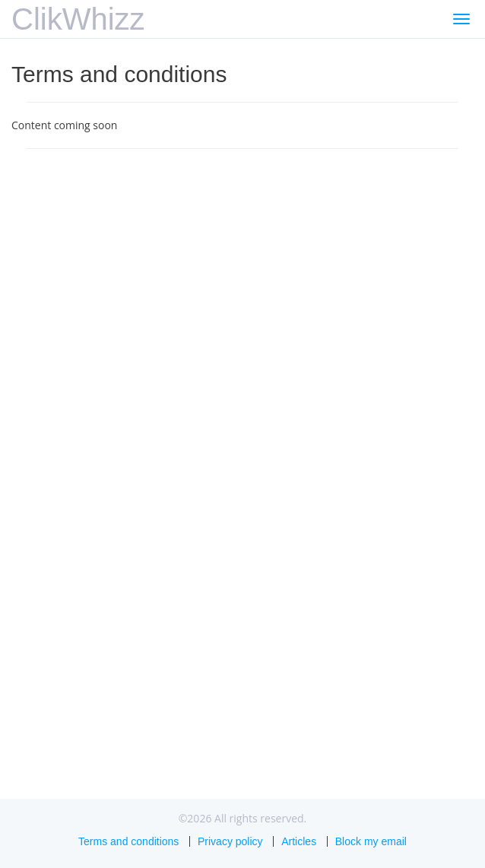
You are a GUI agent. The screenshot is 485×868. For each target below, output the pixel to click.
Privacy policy (230, 841)
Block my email (371, 841)
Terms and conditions (128, 841)
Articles (299, 841)
